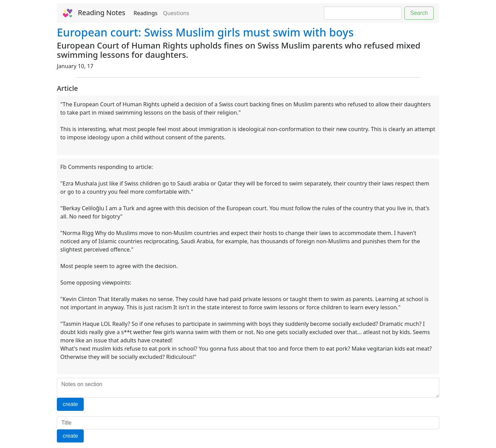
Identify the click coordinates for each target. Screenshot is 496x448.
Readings (146, 13)
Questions (176, 13)
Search (419, 13)
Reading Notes (94, 13)
